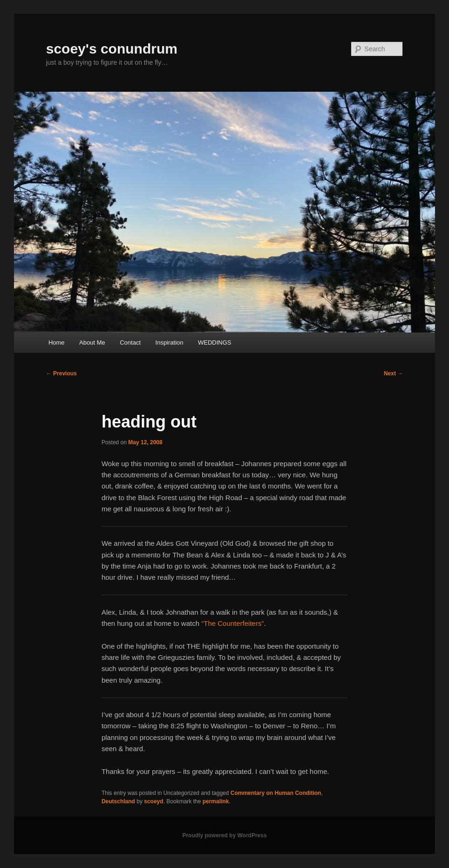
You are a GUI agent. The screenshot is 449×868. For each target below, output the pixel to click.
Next (393, 373)
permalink (216, 801)
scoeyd (153, 801)
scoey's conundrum (112, 49)
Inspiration (170, 342)
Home (57, 342)
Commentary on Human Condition (276, 793)
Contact (130, 342)
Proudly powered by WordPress (224, 835)
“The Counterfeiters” (232, 623)
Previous (61, 373)
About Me (92, 342)
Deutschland (118, 801)
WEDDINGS (215, 342)
